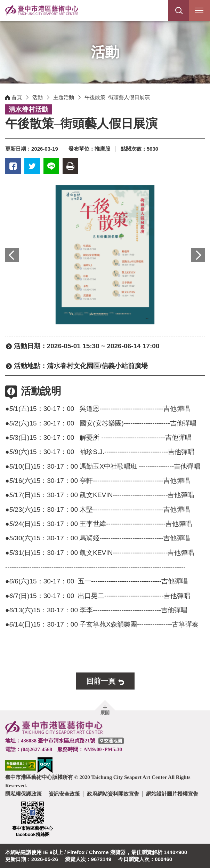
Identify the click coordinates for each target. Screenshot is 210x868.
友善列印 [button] (70, 166)
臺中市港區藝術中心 (42, 10)
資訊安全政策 (64, 794)
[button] (179, 10)
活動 (38, 97)
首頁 (17, 97)
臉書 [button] (13, 166)
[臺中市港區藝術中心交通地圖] (111, 741)
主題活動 (64, 97)
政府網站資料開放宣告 (113, 794)
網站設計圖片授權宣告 (172, 794)
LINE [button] (51, 166)
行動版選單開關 (199, 12)
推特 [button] (32, 166)
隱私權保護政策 (23, 794)
